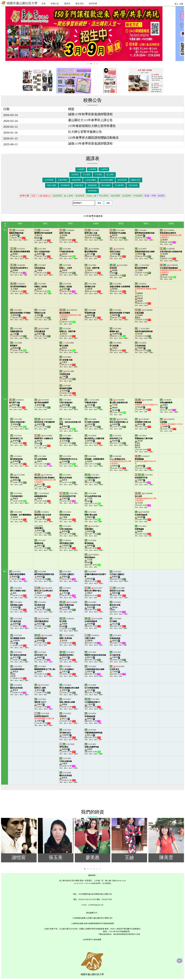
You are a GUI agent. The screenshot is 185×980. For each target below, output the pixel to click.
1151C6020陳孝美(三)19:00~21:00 (67, 776)
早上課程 (87, 175)
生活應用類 (119, 185)
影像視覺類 (79, 185)
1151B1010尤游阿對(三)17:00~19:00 (67, 544)
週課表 (67, 4)
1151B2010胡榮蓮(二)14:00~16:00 (42, 497)
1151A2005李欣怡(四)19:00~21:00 (93, 606)
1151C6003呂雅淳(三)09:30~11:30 (67, 361)
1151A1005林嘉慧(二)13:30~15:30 (45, 423)
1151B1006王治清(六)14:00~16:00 (146, 499)
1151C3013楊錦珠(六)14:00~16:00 (143, 530)
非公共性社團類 (107, 180)
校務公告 (55, 4)
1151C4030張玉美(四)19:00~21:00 (93, 689)
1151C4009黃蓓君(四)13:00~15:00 (93, 423)
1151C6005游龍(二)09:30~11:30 (42, 314)
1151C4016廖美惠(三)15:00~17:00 (67, 530)
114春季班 (104, 169)
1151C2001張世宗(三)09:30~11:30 (67, 332)
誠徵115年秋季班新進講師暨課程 (90, 114)
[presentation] (92, 866)
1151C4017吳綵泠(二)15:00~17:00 (42, 544)
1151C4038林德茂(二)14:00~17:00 (42, 529)
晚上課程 (110, 175)
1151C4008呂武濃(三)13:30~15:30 (67, 439)
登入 (176, 4)
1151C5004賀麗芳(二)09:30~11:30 (42, 288)
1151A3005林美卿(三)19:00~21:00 (68, 606)
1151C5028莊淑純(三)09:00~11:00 (67, 288)
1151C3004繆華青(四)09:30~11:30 (93, 288)
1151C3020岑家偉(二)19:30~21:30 (44, 718)
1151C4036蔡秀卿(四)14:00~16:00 (93, 544)
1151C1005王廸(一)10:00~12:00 (18, 332)
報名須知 (80, 4)
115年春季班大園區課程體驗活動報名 (93, 138)
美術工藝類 (52, 185)
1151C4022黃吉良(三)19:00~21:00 (67, 656)
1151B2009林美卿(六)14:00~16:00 (143, 516)
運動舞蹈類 (92, 185)
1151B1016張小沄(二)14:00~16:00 (45, 481)
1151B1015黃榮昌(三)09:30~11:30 (70, 316)
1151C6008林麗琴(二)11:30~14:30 (42, 332)
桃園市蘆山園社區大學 (19, 3)
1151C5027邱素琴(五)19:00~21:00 (118, 656)
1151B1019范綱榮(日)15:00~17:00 (171, 424)
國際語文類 (136, 180)
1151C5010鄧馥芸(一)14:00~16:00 (18, 497)
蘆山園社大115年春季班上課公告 (90, 120)
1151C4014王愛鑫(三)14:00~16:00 (67, 516)
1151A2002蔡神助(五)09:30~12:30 (120, 288)
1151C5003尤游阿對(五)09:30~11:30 (118, 332)
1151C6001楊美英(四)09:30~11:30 (93, 314)
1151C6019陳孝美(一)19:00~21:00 (18, 689)
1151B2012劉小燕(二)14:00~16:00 (43, 516)
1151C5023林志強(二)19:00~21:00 (42, 689)
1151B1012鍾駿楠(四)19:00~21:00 (93, 639)
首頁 (44, 4)
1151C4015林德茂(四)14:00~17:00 (93, 530)
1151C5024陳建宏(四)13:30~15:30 (93, 516)
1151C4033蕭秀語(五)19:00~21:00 (118, 639)
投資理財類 (92, 191)
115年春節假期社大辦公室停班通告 (92, 126)
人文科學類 (49, 180)
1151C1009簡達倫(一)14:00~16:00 (18, 423)
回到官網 (93, 4)
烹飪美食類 (133, 185)
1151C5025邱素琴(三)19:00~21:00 (67, 762)
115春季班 (81, 169)
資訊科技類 (122, 180)
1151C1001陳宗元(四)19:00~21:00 (95, 656)
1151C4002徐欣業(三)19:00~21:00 (67, 639)
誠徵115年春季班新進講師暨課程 (90, 144)
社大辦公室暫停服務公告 (85, 132)
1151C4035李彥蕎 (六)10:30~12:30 (143, 347)
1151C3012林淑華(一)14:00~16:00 (18, 439)
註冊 (181, 4)
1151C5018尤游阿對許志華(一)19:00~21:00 (18, 641)
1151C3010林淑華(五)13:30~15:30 (118, 439)
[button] (88, 64)
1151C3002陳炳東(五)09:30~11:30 (120, 314)
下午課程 (98, 175)
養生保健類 (106, 185)
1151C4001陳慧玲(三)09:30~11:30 (67, 347)
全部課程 (75, 175)
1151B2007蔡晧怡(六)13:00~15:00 (143, 423)
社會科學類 (62, 180)
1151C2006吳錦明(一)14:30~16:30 (21, 516)
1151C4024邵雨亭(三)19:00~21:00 (69, 689)
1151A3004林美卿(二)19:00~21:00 (43, 639)
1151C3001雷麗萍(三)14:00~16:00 (68, 497)
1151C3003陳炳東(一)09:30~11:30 (20, 314)
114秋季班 (92, 169)
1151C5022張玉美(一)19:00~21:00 (18, 656)
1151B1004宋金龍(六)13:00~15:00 (146, 405)
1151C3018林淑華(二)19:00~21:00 (42, 656)
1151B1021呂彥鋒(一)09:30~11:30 (18, 288)
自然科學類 (76, 180)
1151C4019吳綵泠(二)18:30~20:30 (42, 606)
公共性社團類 (90, 180)
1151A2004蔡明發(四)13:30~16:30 (94, 439)
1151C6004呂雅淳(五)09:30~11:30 (118, 347)
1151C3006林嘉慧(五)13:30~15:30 (119, 423)
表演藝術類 (65, 185)
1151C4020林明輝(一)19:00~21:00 (18, 606)
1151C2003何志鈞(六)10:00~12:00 (144, 332)
